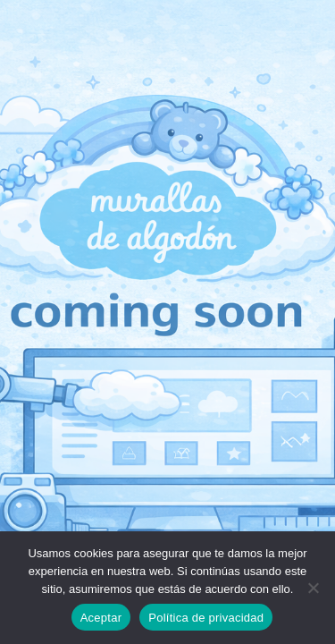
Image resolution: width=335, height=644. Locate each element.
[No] (313, 588)
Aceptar (101, 618)
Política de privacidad (206, 618)
